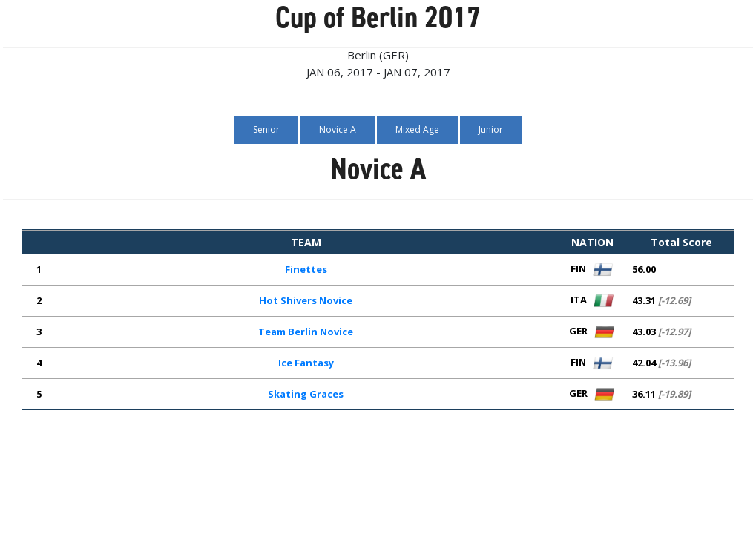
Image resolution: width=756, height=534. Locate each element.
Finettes (306, 269)
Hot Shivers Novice (306, 300)
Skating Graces (306, 394)
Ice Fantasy (306, 363)
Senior (266, 129)
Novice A (338, 129)
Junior (491, 129)
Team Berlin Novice (306, 332)
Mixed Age (417, 129)
